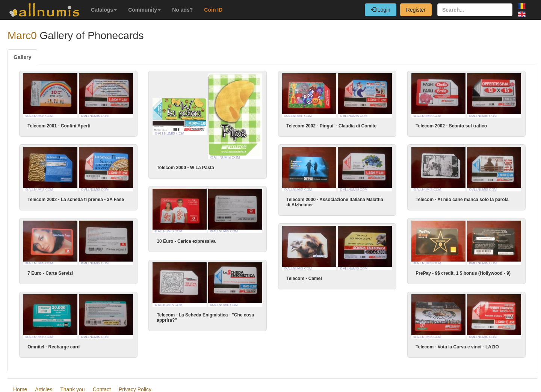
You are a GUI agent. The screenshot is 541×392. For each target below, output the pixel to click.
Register (416, 10)
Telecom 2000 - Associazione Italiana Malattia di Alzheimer (327, 202)
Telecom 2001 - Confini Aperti (59, 126)
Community (144, 10)
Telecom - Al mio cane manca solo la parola (455, 199)
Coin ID (213, 10)
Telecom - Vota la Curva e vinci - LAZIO (450, 346)
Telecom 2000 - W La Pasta (185, 168)
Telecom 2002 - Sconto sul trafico (451, 126)
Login (381, 10)
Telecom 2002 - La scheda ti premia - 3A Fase (76, 199)
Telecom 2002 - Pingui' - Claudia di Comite (331, 126)
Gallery (22, 57)
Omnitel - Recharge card (54, 346)
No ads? (182, 10)
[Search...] (475, 10)
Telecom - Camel (311, 278)
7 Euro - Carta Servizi (50, 273)
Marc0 (22, 36)
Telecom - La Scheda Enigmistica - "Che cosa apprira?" (206, 315)
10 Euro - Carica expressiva (201, 239)
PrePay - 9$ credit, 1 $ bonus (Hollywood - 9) (456, 273)
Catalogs (104, 10)
